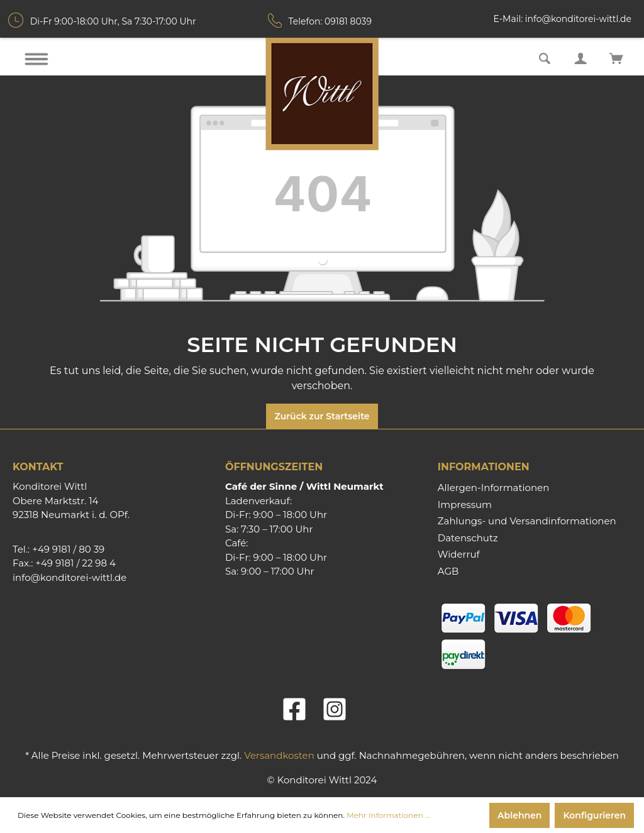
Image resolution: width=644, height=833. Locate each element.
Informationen (484, 467)
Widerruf (459, 554)
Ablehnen (519, 815)
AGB (448, 571)
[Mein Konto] (580, 57)
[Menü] (36, 59)
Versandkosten (279, 755)
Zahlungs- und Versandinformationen (527, 521)
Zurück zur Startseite (322, 416)
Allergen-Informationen (493, 488)
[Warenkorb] (616, 57)
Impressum (465, 505)
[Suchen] (545, 57)
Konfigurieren (594, 815)
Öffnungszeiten (274, 467)
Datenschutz (468, 538)
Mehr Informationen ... (388, 815)
